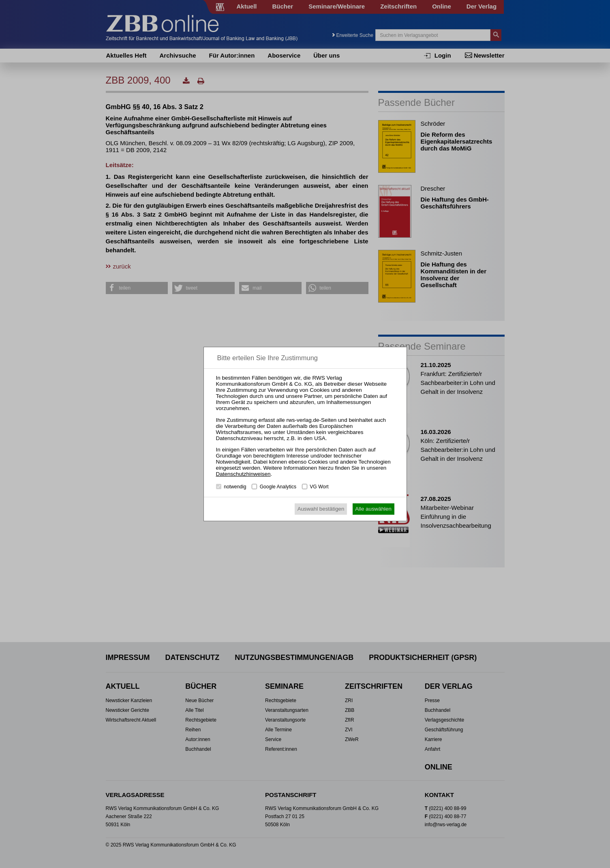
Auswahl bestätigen (321, 509)
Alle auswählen (373, 509)
